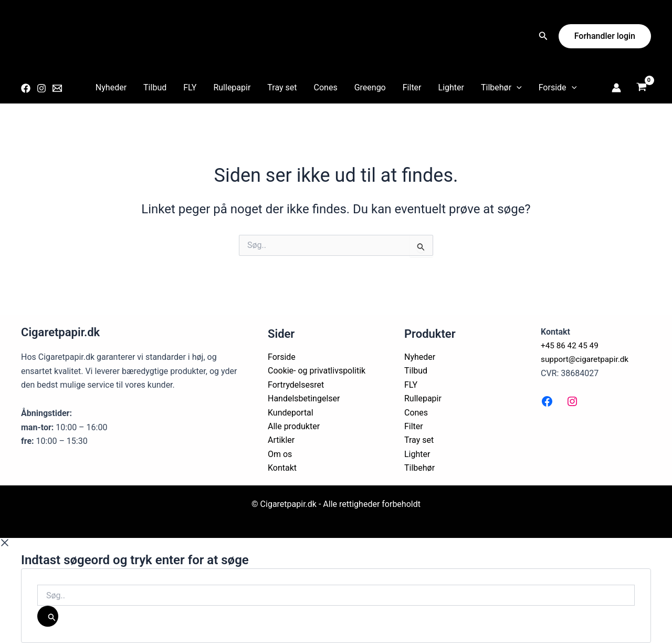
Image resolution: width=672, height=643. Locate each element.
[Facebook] (26, 88)
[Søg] (48, 616)
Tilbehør (501, 88)
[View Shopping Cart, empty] (641, 88)
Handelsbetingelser (304, 398)
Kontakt (282, 468)
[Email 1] (57, 88)
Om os (280, 454)
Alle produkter (294, 426)
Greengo (370, 87)
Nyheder (111, 87)
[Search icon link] (543, 37)
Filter (412, 87)
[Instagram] (41, 88)
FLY (190, 87)
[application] (517, 88)
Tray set (282, 87)
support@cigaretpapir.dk (587, 359)
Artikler (281, 440)
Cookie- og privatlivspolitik (317, 371)
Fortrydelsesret (296, 385)
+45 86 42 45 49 (571, 345)
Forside (558, 88)
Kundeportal (291, 413)
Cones (326, 87)
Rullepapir (232, 87)
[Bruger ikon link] (616, 88)
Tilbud (155, 87)
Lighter (451, 87)
